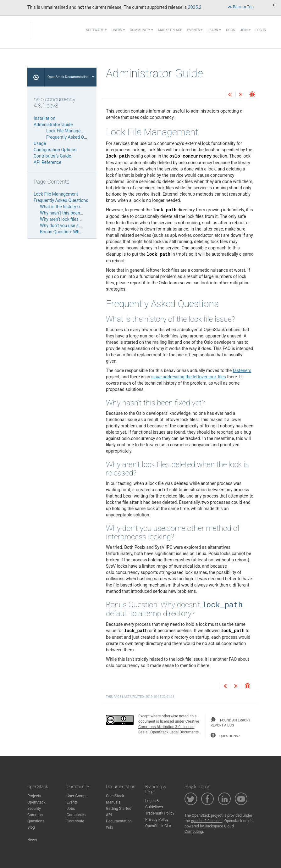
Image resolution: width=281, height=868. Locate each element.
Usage (40, 143)
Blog (31, 827)
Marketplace (170, 30)
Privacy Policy (157, 820)
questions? (225, 735)
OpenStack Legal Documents (174, 732)
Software (96, 30)
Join (245, 30)
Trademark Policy (160, 813)
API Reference (47, 162)
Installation (44, 118)
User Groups (77, 796)
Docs (230, 30)
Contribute (75, 821)
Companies (76, 815)
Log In (261, 30)
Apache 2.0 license (207, 821)
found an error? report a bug (230, 722)
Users (118, 30)
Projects (34, 796)
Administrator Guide (53, 125)
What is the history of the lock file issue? (79, 207)
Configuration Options (55, 150)
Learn (214, 30)
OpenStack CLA (158, 826)
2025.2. (195, 7)
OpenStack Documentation (71, 77)
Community (141, 30)
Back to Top (241, 7)
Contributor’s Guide (52, 156)
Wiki (110, 827)
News (32, 840)
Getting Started (119, 809)
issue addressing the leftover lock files (188, 377)
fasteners (242, 370)
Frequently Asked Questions (74, 137)
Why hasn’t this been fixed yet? (70, 213)
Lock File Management (68, 131)
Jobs (71, 809)
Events (195, 30)
